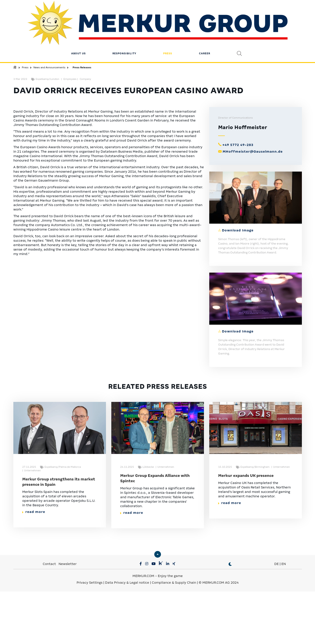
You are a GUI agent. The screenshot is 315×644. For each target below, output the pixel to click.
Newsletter (68, 629)
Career (205, 30)
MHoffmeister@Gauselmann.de (253, 217)
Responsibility (124, 30)
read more (34, 577)
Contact (49, 629)
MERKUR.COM (143, 641)
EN (284, 629)
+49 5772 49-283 (238, 210)
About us (78, 30)
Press (168, 30)
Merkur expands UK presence (246, 541)
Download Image (238, 296)
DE (276, 629)
